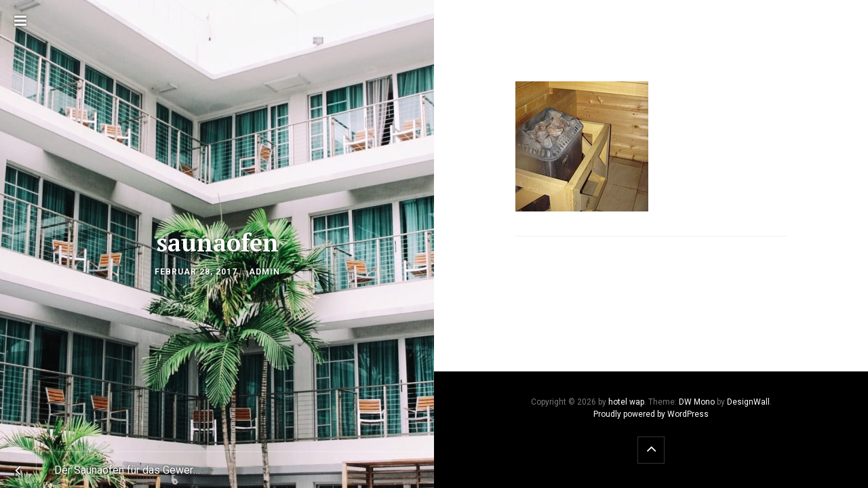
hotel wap (626, 402)
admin (264, 272)
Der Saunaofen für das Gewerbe (130, 470)
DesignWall (748, 402)
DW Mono (697, 402)
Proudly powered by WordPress (651, 414)
